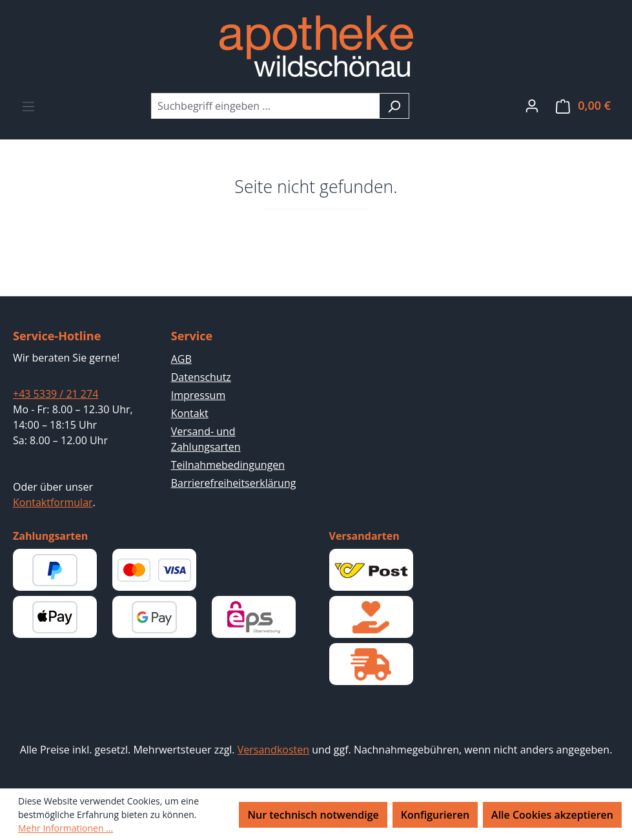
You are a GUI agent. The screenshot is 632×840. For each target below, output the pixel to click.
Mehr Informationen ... (66, 828)
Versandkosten (273, 750)
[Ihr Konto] (532, 105)
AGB (181, 359)
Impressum (198, 395)
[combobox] (265, 106)
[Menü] (28, 106)
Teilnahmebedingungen (228, 465)
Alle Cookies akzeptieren (552, 815)
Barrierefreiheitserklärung (234, 483)
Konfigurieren (435, 815)
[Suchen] (394, 106)
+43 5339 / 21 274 (56, 394)
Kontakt (190, 413)
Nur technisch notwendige (313, 815)
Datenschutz (201, 377)
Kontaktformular (53, 502)
